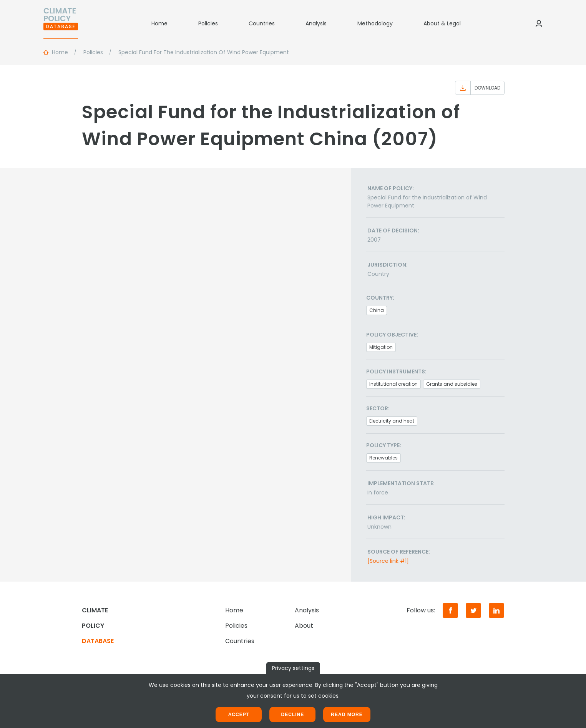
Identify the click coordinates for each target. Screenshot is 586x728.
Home (159, 23)
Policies (208, 23)
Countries (262, 23)
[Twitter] (473, 610)
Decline (292, 715)
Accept (239, 715)
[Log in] (539, 23)
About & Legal (442, 23)
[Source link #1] (388, 561)
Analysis (316, 23)
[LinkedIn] (496, 610)
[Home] (61, 23)
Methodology (375, 23)
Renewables (383, 458)
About (304, 626)
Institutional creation (393, 384)
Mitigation (381, 347)
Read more (347, 715)
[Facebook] (450, 610)
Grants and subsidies (452, 384)
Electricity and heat (392, 421)
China (377, 310)
